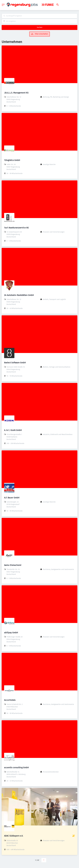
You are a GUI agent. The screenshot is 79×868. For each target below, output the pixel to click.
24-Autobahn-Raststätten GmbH (19, 295)
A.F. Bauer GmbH (12, 498)
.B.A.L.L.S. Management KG (16, 93)
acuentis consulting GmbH (16, 768)
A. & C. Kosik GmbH (13, 430)
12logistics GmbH (12, 160)
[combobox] (39, 16)
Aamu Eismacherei (13, 565)
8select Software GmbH (15, 363)
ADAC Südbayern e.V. (14, 836)
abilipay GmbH (11, 633)
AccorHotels (10, 700)
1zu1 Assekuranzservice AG (16, 228)
